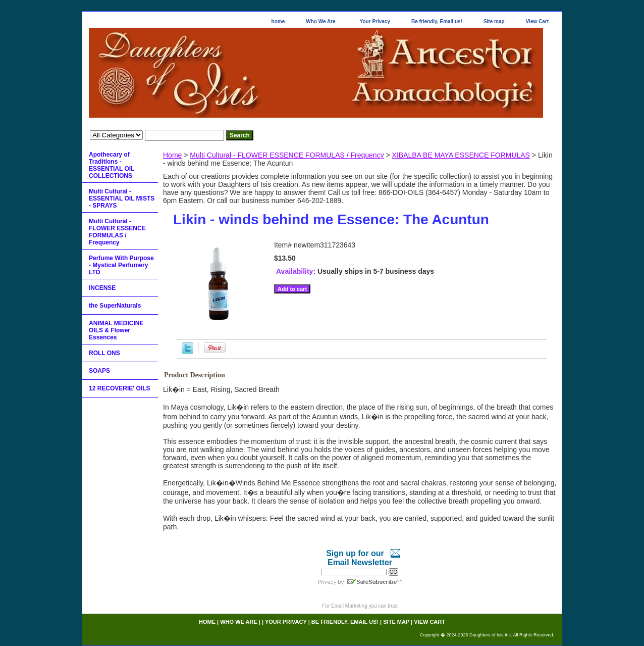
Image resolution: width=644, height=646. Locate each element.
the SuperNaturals (115, 306)
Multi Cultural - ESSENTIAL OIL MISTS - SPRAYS (122, 198)
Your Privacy (375, 21)
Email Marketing (349, 606)
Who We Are (320, 21)
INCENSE (102, 288)
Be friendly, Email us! (437, 21)
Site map (494, 21)
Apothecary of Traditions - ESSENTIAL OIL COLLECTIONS (112, 165)
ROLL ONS (104, 353)
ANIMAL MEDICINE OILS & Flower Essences (116, 330)
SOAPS (99, 371)
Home (172, 155)
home (278, 21)
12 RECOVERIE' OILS (120, 388)
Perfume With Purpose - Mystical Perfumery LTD (121, 265)
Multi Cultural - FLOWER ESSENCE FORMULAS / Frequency (287, 155)
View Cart (537, 21)
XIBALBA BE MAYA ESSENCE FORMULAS (461, 155)
